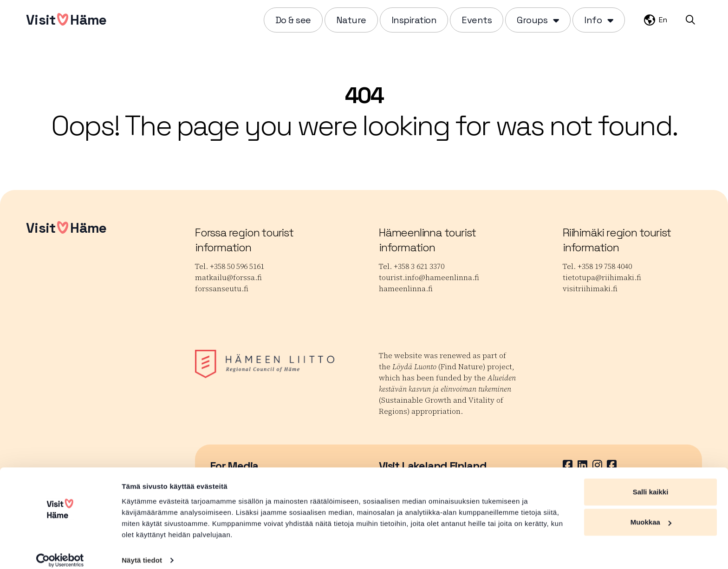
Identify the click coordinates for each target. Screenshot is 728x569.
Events (477, 20)
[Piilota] (555, 20)
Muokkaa (651, 513)
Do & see (293, 20)
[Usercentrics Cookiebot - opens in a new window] (60, 551)
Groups (532, 20)
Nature (351, 20)
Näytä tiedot (142, 551)
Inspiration (414, 20)
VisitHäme (66, 20)
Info (593, 20)
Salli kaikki (651, 482)
